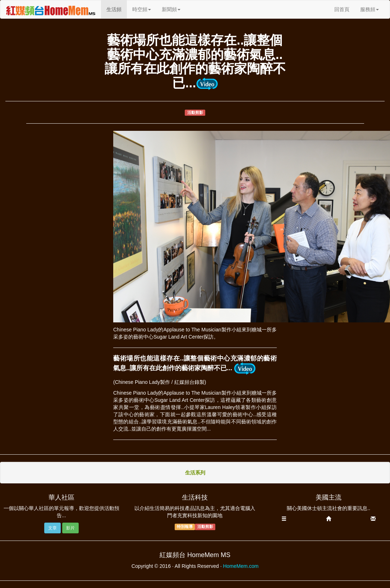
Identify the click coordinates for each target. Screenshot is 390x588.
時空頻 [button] (142, 9)
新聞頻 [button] (171, 9)
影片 (70, 528)
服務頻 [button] (370, 9)
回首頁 (342, 9)
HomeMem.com (241, 566)
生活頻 (117, 9)
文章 (52, 528)
